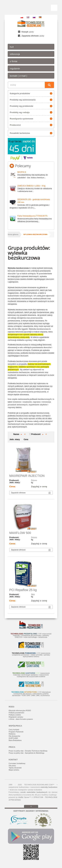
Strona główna (13, 234)
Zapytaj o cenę (39, 486)
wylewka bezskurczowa (35, 234)
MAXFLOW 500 (20, 533)
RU (34, 17)
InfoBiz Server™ (25, 797)
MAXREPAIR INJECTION (27, 476)
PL (22, 17)
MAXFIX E (22, 172)
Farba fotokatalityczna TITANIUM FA (32, 216)
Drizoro (34, 480)
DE (40, 17)
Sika (33, 595)
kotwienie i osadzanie (22, 402)
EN (28, 17)
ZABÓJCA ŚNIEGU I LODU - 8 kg (31, 186)
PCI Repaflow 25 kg (23, 590)
